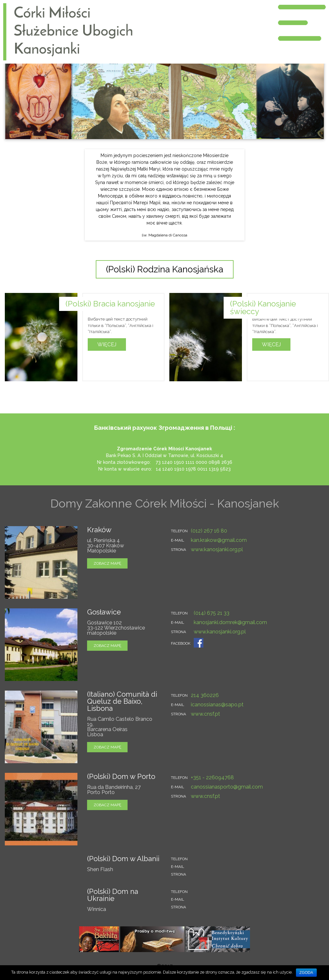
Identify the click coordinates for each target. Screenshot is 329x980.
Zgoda (306, 973)
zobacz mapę (107, 563)
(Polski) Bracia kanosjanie (110, 304)
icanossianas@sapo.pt (217, 705)
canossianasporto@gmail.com (227, 787)
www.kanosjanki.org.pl (217, 549)
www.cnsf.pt (205, 714)
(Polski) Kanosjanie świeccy (263, 308)
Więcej (107, 344)
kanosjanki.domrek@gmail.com (230, 622)
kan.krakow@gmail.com (219, 540)
